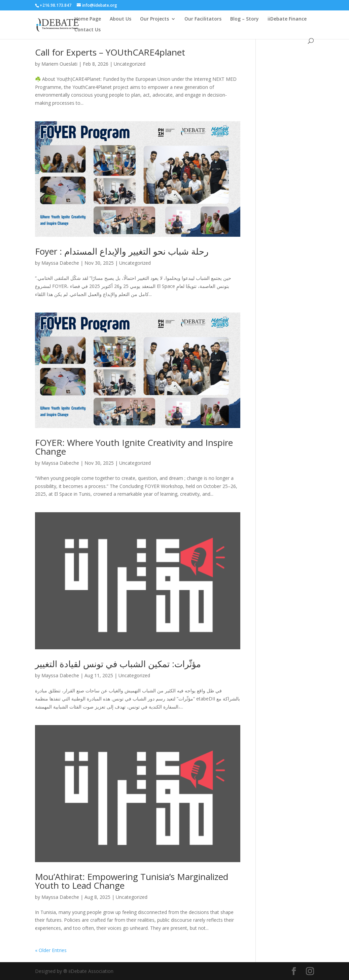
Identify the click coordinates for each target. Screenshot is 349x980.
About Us (120, 19)
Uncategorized (130, 64)
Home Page (88, 19)
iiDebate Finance (287, 19)
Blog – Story (245, 19)
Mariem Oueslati (59, 64)
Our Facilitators (203, 19)
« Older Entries (51, 950)
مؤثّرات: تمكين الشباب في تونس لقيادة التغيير (118, 664)
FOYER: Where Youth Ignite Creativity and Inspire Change (134, 447)
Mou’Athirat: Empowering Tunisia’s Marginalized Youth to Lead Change (132, 881)
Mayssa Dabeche (60, 263)
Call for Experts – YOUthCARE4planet (110, 52)
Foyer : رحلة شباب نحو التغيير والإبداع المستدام (122, 251)
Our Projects (154, 19)
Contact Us (88, 30)
